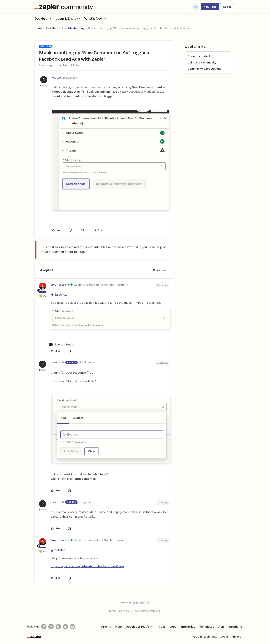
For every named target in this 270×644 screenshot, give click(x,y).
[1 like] (62, 345)
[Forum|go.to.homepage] (65, 7)
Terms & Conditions (120, 611)
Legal (224, 637)
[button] (210, 7)
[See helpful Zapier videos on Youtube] (73, 627)
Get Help (43, 18)
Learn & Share (68, 18)
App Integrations (230, 627)
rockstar (57, 78)
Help (119, 627)
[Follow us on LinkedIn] (51, 627)
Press (162, 627)
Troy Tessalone (60, 285)
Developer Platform (140, 627)
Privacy (236, 637)
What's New (96, 18)
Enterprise (188, 627)
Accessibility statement (148, 611)
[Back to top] (263, 606)
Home (39, 28)
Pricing (106, 627)
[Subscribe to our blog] (58, 627)
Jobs (173, 627)
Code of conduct (199, 56)
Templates (207, 627)
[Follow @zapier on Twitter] (65, 627)
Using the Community (202, 62)
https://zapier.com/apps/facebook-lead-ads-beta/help (87, 566)
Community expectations (204, 69)
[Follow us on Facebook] (44, 627)
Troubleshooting (73, 28)
